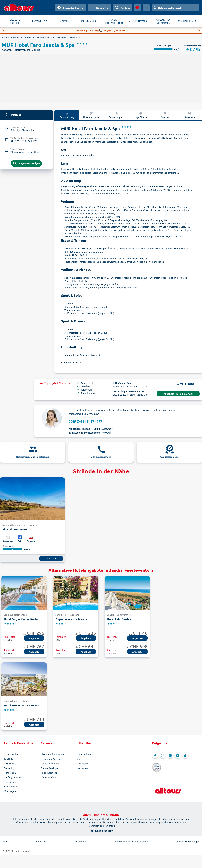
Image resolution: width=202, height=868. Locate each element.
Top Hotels (10, 759)
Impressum (41, 837)
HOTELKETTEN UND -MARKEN (163, 21)
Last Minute (10, 763)
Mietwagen (10, 791)
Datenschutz (81, 837)
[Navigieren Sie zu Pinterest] (170, 756)
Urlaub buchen (12, 754)
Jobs (80, 759)
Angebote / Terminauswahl (178, 394)
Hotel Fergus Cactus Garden (21, 619)
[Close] (199, 30)
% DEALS (64, 21)
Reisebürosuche (49, 773)
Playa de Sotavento (15, 529)
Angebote (190, 115)
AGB (5, 837)
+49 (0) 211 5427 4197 (101, 826)
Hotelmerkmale (91, 115)
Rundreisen (10, 773)
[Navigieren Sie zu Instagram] (163, 756)
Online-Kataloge (49, 768)
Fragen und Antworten (52, 759)
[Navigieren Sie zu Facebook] (155, 756)
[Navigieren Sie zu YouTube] (178, 756)
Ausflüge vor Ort (13, 777)
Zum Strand (51, 558)
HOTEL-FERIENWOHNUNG (113, 21)
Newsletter (83, 763)
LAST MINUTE (40, 21)
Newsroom (83, 768)
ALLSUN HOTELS (138, 21)
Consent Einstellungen (188, 837)
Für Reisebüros (48, 777)
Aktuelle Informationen (53, 754)
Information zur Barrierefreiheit (132, 837)
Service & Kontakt (50, 763)
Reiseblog (9, 768)
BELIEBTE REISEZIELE (15, 21)
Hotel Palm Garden (119, 619)
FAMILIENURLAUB (187, 21)
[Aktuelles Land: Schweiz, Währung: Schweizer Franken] (146, 8)
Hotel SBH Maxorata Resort (21, 705)
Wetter (165, 115)
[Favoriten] (137, 8)
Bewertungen (116, 115)
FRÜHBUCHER (89, 21)
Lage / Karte (141, 115)
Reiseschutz (10, 782)
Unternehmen (85, 754)
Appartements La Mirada (71, 619)
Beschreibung (67, 115)
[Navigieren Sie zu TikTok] (185, 756)
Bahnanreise (10, 786)
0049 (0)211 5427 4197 (85, 421)
